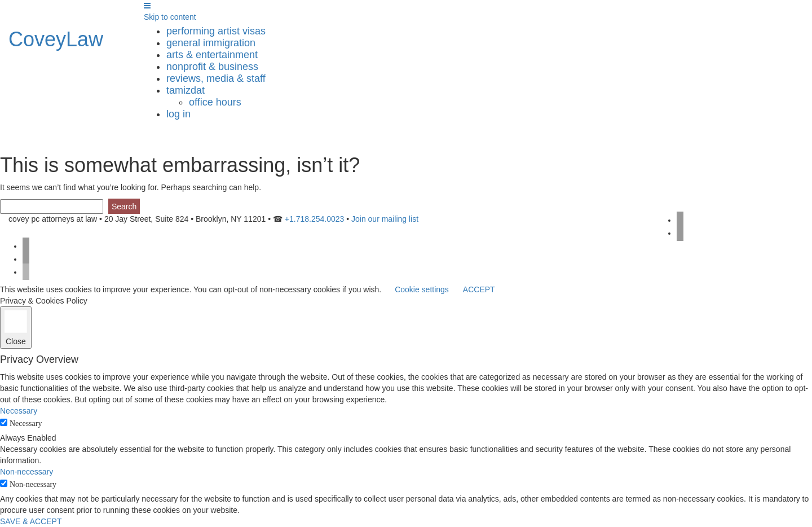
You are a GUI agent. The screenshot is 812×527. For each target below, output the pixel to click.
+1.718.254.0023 (315, 219)
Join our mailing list (385, 219)
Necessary (26, 423)
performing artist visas (216, 31)
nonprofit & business (212, 67)
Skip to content (170, 17)
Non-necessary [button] (27, 472)
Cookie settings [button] (422, 289)
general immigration (211, 43)
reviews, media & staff (216, 78)
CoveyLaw (56, 39)
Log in (178, 114)
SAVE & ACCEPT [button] (31, 521)
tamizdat (186, 90)
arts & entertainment (212, 55)
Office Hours (215, 102)
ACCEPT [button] (479, 289)
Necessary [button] (19, 411)
